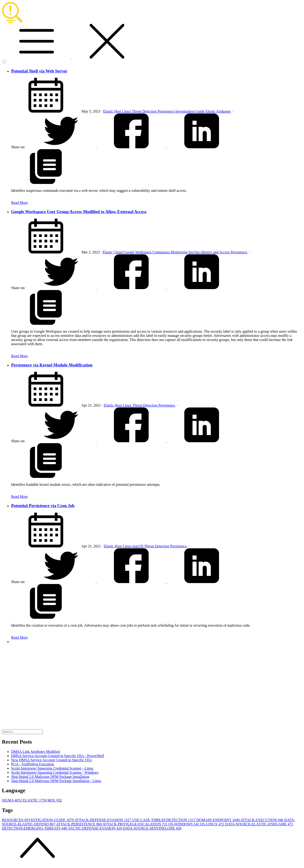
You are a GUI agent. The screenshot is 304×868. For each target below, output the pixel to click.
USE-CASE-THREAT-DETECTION (164, 820)
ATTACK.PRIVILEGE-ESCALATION (135, 824)
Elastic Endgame (219, 111)
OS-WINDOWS (184, 824)
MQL (55, 800)
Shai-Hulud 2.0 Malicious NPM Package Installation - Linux (56, 781)
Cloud (118, 252)
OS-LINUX (213, 824)
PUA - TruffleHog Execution (33, 764)
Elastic (109, 111)
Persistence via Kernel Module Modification (52, 365)
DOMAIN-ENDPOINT (218, 820)
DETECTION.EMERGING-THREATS (35, 828)
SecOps (195, 252)
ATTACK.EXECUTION (262, 820)
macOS (138, 546)
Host (118, 111)
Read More (19, 203)
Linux (127, 111)
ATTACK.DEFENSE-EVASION (103, 820)
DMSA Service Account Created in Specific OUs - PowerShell (58, 756)
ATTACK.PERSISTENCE (79, 824)
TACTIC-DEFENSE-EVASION (95, 828)
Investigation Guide (190, 111)
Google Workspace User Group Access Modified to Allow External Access (79, 212)
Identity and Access (215, 252)
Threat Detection (145, 111)
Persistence (166, 111)
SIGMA (12, 800)
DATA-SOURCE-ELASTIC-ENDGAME (259, 824)
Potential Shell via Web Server (39, 71)
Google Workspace (138, 252)
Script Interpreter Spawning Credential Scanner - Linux (52, 768)
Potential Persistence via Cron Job (43, 506)
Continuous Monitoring (171, 252)
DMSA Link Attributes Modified (35, 752)
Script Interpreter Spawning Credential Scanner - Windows (55, 772)
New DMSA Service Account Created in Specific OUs (52, 760)
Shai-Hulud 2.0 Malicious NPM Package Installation (50, 777)
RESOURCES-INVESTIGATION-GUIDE (38, 820)
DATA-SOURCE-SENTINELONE (152, 828)
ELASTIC (35, 800)
